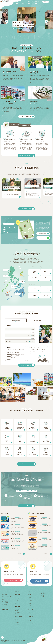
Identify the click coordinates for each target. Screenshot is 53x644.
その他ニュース (31, 625)
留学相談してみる (13, 580)
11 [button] (40, 27)
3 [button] (40, 16)
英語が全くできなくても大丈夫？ (33, 428)
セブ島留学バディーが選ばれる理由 (26, 156)
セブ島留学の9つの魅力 (7, 428)
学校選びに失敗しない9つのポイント (20, 428)
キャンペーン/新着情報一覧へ (44, 554)
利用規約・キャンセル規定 (5, 641)
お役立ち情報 (31, 592)
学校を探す (17, 592)
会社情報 (42, 592)
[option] (26, 20)
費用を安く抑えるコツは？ (20, 453)
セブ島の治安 (20, 441)
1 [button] (40, 13)
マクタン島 (17, 599)
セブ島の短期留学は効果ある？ (33, 441)
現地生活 (29, 602)
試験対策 (17, 611)
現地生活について (7, 441)
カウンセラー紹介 (5, 598)
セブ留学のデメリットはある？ (33, 453)
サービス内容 (5, 592)
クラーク (17, 600)
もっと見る (27, 506)
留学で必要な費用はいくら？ (46, 441)
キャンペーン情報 (31, 623)
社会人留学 (17, 622)
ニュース (30, 621)
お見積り (42, 595)
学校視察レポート (31, 617)
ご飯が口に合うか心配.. (46, 428)
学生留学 (17, 619)
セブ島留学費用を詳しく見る (26, 365)
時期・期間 (30, 600)
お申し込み (43, 597)
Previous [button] (7, 21)
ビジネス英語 (17, 612)
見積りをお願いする (40, 581)
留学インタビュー (6, 610)
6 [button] (40, 20)
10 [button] (40, 26)
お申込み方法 (5, 604)
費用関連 (29, 597)
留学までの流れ (5, 601)
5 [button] (40, 19)
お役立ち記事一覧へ (18, 554)
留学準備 (29, 605)
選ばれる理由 (5, 595)
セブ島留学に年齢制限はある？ (46, 453)
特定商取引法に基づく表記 (15, 641)
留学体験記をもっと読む (26, 209)
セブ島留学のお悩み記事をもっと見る (26, 464)
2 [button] (40, 14)
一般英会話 (17, 609)
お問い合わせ (43, 594)
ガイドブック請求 (43, 234)
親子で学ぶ (17, 614)
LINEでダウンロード (43, 238)
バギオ (16, 602)
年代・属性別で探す (19, 617)
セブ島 (16, 597)
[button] (50, 202)
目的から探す (17, 607)
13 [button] (40, 30)
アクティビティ (31, 610)
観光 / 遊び (30, 614)
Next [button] (46, 21)
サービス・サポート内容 (26, 117)
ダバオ (16, 604)
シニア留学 (17, 624)
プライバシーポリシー (24, 641)
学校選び (29, 604)
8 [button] (40, 23)
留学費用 (4, 600)
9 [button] (40, 24)
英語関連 (29, 599)
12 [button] (40, 28)
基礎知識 (29, 595)
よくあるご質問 (5, 603)
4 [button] (40, 17)
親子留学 (17, 621)
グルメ (29, 612)
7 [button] (40, 21)
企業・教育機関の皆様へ (7, 606)
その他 (29, 607)
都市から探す (17, 595)
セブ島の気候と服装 (7, 453)
